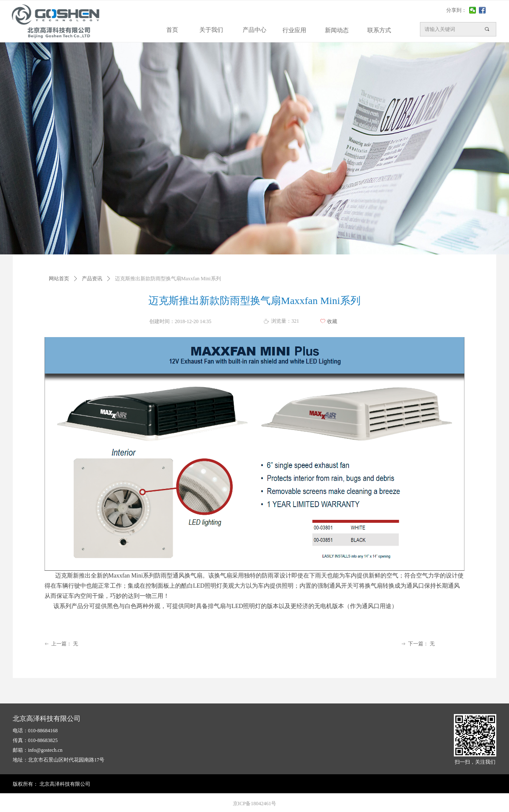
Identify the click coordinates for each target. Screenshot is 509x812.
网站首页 (59, 279)
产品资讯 (92, 279)
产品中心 (255, 30)
